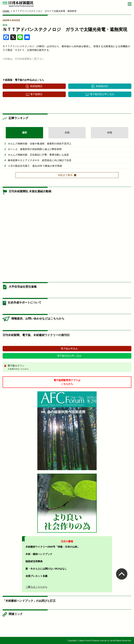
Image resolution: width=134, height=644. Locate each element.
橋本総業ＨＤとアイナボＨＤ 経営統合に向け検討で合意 (40, 160)
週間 (24, 133)
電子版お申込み (69, 349)
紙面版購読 (36, 86)
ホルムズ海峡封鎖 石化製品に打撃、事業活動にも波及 (38, 155)
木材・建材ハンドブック (39, 554)
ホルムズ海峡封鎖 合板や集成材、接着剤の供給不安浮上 (40, 144)
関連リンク (16, 614)
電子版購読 (36, 94)
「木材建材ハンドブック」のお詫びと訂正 (29, 601)
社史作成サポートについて (25, 303)
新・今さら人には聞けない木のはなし (46, 569)
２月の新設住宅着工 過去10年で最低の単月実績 (35, 166)
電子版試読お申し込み (102, 94)
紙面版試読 (102, 86)
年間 (110, 133)
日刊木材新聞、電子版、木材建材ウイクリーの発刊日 (36, 335)
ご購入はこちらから (36, 587)
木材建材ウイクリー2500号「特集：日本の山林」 (53, 547)
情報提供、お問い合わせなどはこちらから (38, 319)
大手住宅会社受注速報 (23, 287)
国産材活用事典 (34, 561)
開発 (5, 25)
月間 (67, 133)
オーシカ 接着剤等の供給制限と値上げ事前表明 (35, 149)
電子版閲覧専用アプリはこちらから (67, 382)
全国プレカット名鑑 (36, 576)
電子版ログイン (68, 367)
